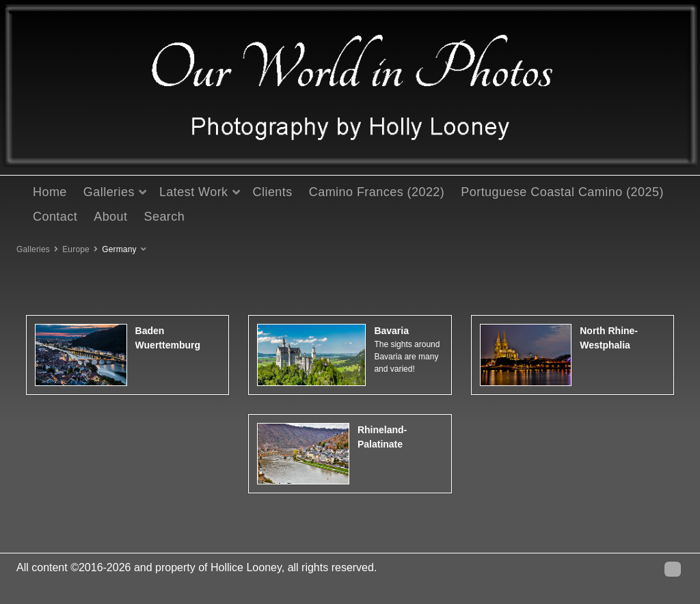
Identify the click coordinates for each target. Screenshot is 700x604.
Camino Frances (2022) (377, 192)
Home (50, 192)
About (110, 217)
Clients (273, 192)
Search (164, 217)
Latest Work (194, 192)
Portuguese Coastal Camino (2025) (562, 192)
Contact (55, 217)
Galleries (109, 192)
